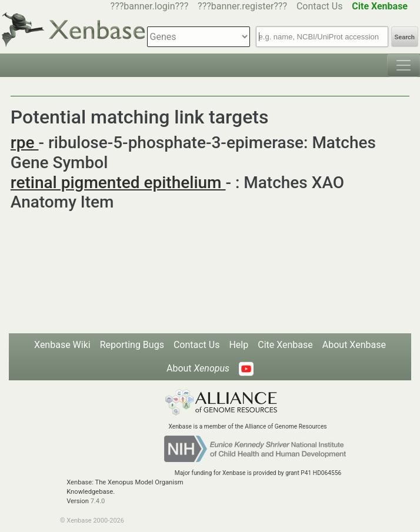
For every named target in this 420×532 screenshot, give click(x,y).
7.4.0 (98, 501)
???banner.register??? (242, 6)
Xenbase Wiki (62, 345)
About (198, 368)
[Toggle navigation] (404, 65)
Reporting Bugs (132, 345)
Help (239, 345)
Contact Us (320, 6)
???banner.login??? (150, 6)
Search (405, 37)
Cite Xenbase (285, 345)
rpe (25, 143)
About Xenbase (354, 345)
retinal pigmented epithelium (118, 183)
